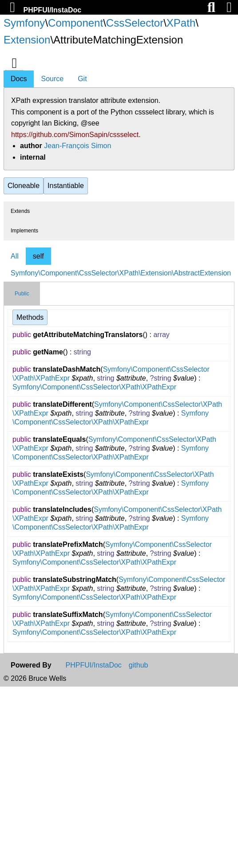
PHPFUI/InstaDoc (52, 10)
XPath (181, 23)
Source (52, 79)
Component (75, 23)
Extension (27, 40)
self (38, 256)
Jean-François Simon (77, 146)
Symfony (24, 23)
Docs (19, 79)
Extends (20, 211)
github (139, 665)
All (15, 256)
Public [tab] (22, 294)
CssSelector (135, 23)
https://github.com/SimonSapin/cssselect (75, 135)
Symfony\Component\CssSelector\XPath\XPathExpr (94, 387)
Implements (24, 231)
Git (82, 79)
